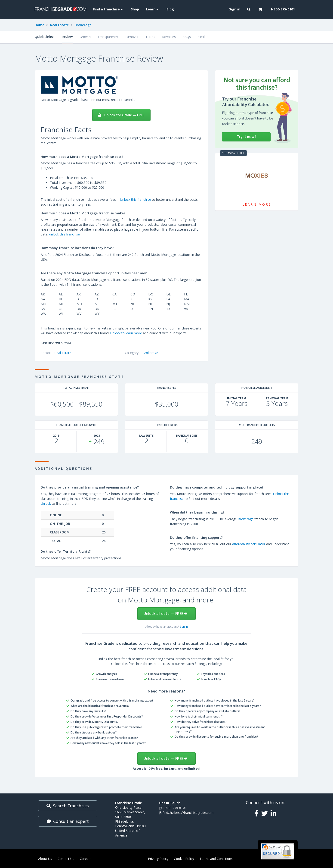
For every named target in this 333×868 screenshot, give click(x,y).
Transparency (108, 37)
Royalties (169, 37)
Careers (86, 859)
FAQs (187, 37)
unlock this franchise (65, 234)
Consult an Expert (68, 821)
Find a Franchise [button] (109, 9)
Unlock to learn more (126, 333)
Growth (85, 37)
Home (39, 25)
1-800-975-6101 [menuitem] (283, 9)
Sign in (184, 627)
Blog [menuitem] (170, 9)
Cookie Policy (184, 859)
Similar (203, 37)
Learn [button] (153, 9)
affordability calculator (249, 544)
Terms (150, 37)
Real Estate (59, 25)
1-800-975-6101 (175, 808)
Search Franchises (68, 806)
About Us (45, 859)
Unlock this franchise (136, 199)
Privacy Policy (158, 859)
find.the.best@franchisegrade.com (188, 813)
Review (67, 37)
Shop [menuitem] (135, 9)
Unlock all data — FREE (165, 614)
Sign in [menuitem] (235, 9)
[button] (249, 9)
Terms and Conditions (216, 859)
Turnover (132, 37)
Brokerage (83, 25)
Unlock (46, 503)
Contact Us (66, 859)
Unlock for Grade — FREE (121, 115)
